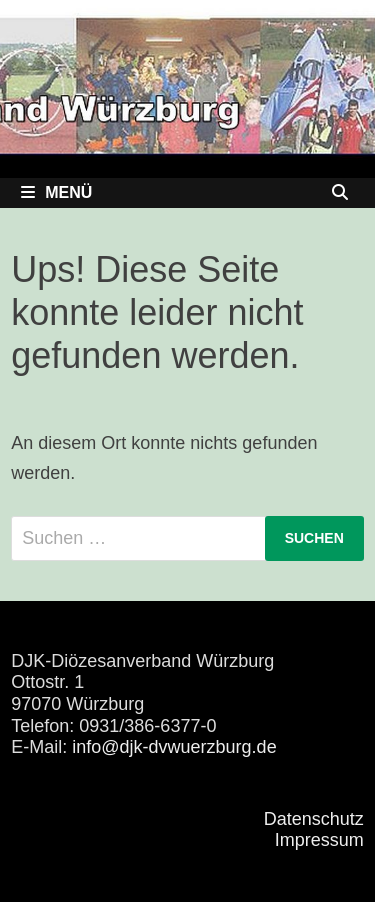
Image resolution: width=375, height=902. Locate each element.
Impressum (319, 840)
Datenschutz (314, 819)
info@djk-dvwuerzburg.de (174, 747)
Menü (56, 192)
